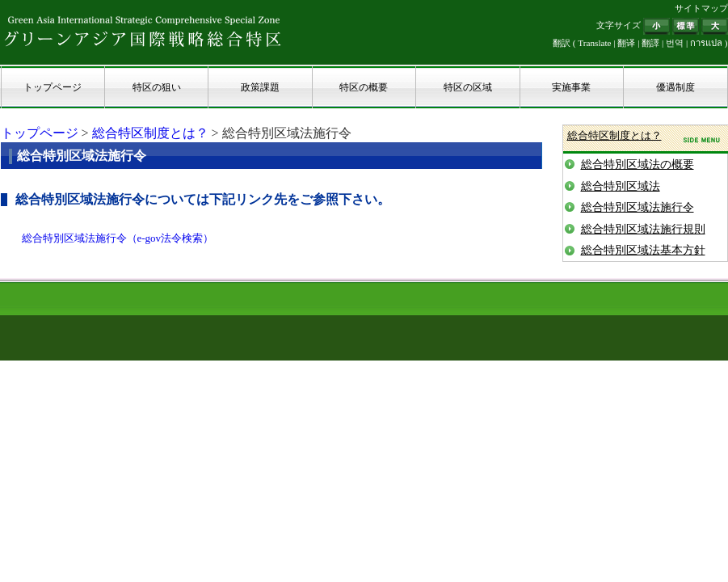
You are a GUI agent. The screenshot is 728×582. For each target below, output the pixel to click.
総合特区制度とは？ (150, 133)
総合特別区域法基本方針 (643, 250)
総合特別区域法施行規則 (643, 229)
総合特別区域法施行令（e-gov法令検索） (118, 238)
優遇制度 (675, 87)
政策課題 (260, 87)
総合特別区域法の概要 (638, 164)
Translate (594, 43)
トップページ (53, 87)
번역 (675, 43)
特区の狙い (157, 87)
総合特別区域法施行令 (638, 207)
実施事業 (571, 87)
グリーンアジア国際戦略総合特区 (143, 31)
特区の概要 (364, 87)
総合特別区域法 (621, 186)
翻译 (626, 43)
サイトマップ (701, 8)
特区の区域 (468, 87)
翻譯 (650, 43)
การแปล (706, 43)
